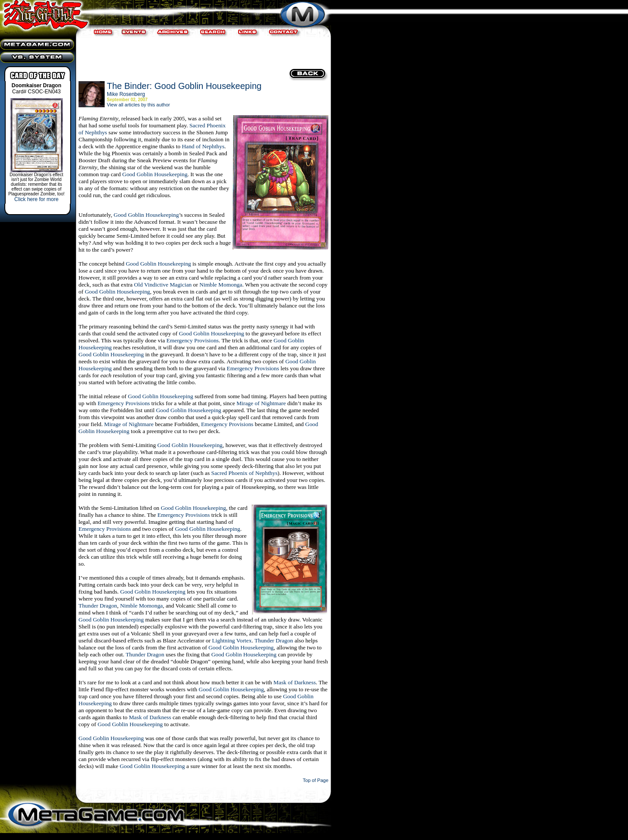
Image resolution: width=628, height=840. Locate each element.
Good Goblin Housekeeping (155, 174)
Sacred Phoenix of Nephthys (244, 473)
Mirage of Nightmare (261, 403)
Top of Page (316, 780)
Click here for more (36, 199)
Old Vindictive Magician (163, 285)
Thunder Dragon (98, 606)
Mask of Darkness (295, 682)
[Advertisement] (202, 52)
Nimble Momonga (221, 285)
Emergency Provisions (192, 340)
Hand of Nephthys (203, 146)
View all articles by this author (138, 105)
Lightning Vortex (232, 640)
